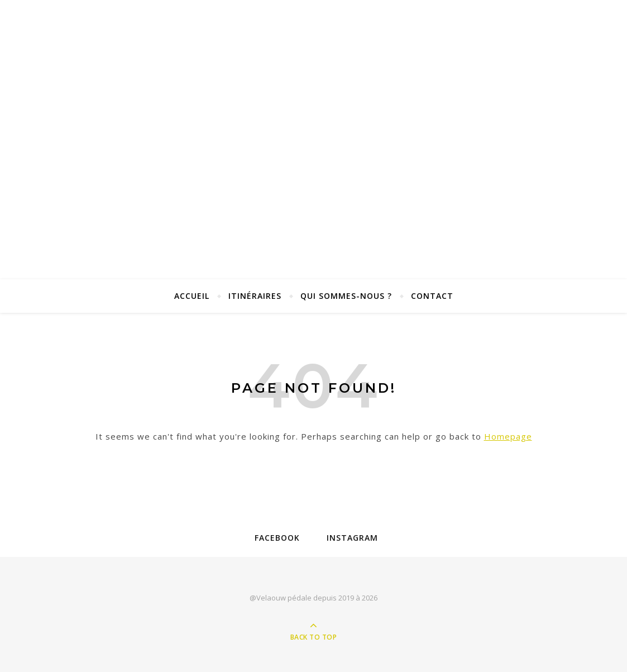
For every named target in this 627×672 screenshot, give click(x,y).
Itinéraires (255, 296)
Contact (432, 296)
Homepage (508, 436)
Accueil (192, 296)
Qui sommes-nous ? (346, 296)
